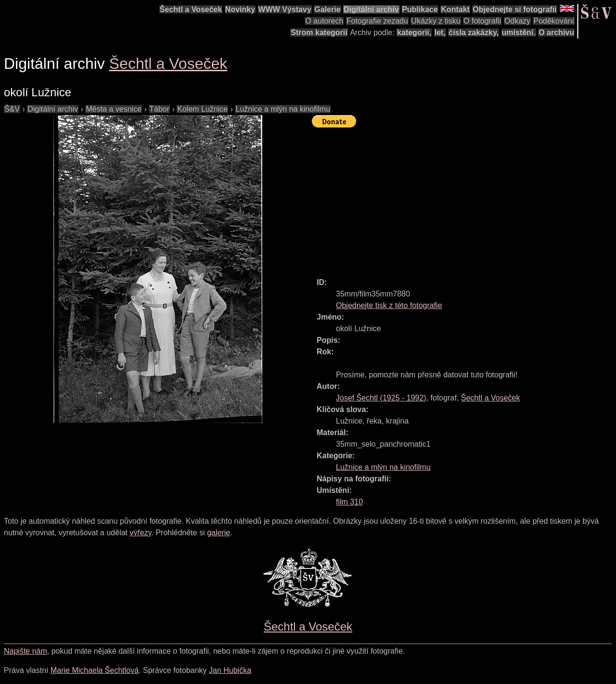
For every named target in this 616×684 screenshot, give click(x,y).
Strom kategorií (319, 32)
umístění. (519, 32)
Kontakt (455, 9)
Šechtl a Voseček (191, 9)
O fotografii (482, 21)
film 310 (349, 502)
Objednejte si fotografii (514, 9)
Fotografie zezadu (377, 21)
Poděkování (554, 21)
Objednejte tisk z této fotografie (389, 305)
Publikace (420, 9)
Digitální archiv (371, 9)
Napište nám (26, 651)
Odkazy (517, 21)
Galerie (327, 9)
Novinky (240, 9)
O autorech (324, 21)
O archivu (556, 32)
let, (440, 32)
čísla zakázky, (474, 32)
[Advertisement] (464, 198)
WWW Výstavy (285, 9)
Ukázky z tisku (436, 21)
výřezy (140, 533)
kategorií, (414, 32)
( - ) (381, 398)
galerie (218, 533)
